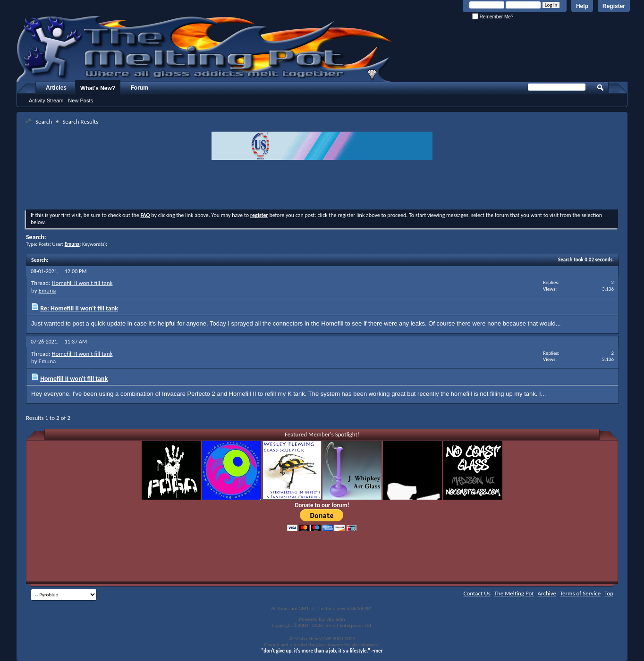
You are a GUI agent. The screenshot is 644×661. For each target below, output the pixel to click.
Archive (547, 593)
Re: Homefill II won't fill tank (79, 308)
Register (614, 6)
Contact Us (477, 593)
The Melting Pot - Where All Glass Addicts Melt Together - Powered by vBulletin (205, 49)
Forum (140, 88)
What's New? (98, 88)
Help (582, 6)
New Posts (80, 100)
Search (44, 121)
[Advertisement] (322, 186)
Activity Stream (46, 100)
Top (609, 593)
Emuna (47, 290)
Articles (56, 88)
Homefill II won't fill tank (82, 283)
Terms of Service (580, 593)
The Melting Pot (514, 593)
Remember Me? (493, 17)
